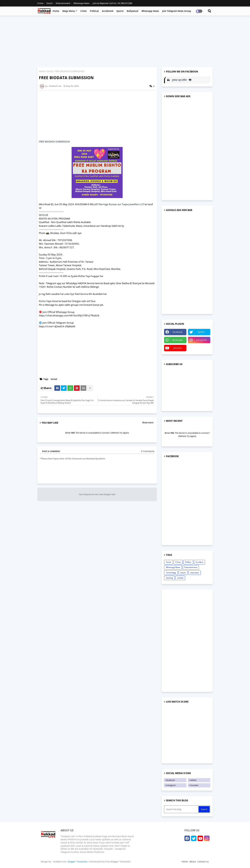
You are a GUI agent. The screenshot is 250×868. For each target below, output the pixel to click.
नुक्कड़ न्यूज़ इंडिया (180, 80)
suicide (180, 578)
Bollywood (132, 11)
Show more (148, 423)
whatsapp (177, 340)
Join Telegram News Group (177, 11)
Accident (199, 562)
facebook (177, 332)
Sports (120, 11)
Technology (171, 573)
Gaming (169, 578)
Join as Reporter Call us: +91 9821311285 (112, 3)
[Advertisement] (125, 41)
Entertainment (63, 3)
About (193, 862)
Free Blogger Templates (118, 862)
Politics (188, 562)
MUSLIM (43, 215)
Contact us (203, 862)
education (195, 573)
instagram (201, 340)
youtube (178, 348)
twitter (201, 332)
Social (50, 3)
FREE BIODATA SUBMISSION (54, 142)
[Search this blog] (182, 809)
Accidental (108, 11)
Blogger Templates (78, 862)
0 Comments (148, 451)
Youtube (194, 785)
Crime (40, 3)
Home (56, 11)
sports (183, 573)
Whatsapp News (82, 3)
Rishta (42, 301)
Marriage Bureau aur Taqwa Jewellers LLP (121, 204)
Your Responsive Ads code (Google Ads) (97, 494)
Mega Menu (69, 11)
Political (94, 11)
